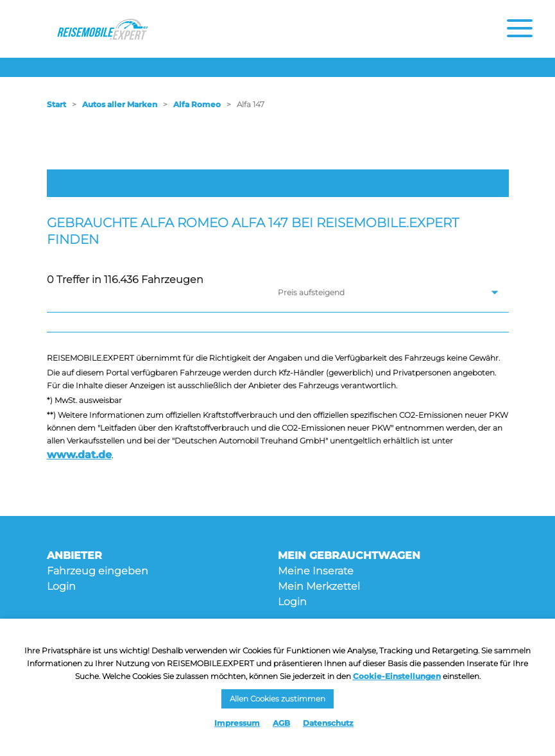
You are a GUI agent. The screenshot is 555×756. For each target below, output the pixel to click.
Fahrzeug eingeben (98, 571)
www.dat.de (79, 455)
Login (61, 586)
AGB (281, 723)
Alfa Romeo (197, 104)
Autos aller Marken (120, 104)
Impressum (237, 723)
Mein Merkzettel (319, 586)
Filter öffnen (277, 183)
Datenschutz (328, 723)
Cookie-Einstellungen (397, 676)
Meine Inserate (316, 571)
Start (56, 104)
